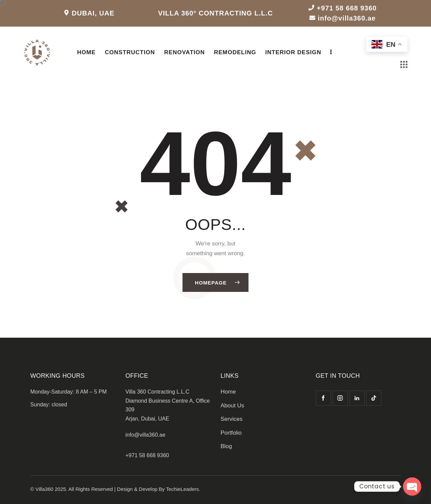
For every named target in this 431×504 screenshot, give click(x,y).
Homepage (211, 283)
